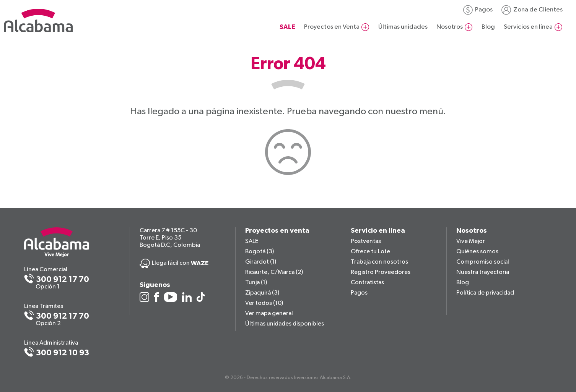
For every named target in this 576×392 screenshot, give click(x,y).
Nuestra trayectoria (483, 272)
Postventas (366, 241)
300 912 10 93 (63, 353)
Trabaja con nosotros (379, 262)
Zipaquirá (262, 293)
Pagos (484, 10)
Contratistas (367, 283)
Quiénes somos (477, 252)
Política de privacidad (485, 293)
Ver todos (264, 303)
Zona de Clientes (538, 10)
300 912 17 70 (63, 279)
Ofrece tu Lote (370, 252)
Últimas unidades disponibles (285, 324)
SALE (252, 241)
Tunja (256, 283)
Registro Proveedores (381, 272)
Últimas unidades (403, 27)
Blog (488, 27)
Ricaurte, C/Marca (274, 272)
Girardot (261, 262)
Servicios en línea (528, 27)
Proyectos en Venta (332, 27)
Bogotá (260, 252)
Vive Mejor (471, 241)
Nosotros (450, 27)
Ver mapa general (269, 314)
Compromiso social (483, 262)
